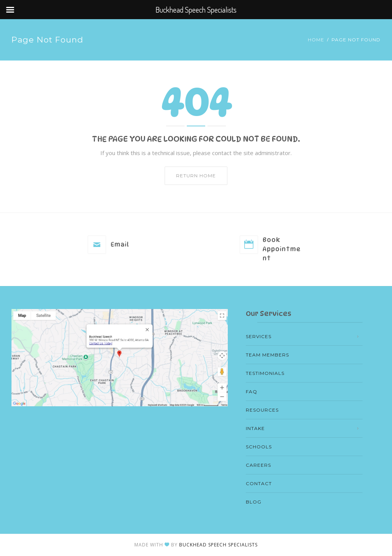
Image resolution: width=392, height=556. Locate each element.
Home (316, 40)
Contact (259, 483)
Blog (254, 502)
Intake (255, 428)
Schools (259, 447)
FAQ (252, 392)
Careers (258, 465)
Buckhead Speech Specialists (218, 545)
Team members (267, 355)
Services (259, 336)
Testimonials (265, 373)
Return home (196, 176)
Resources (262, 410)
